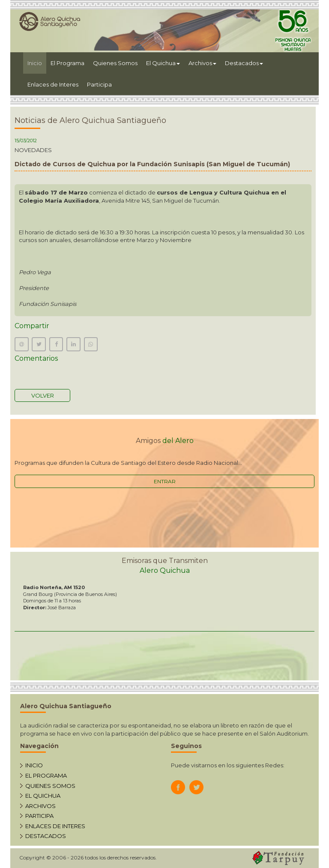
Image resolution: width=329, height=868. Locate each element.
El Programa (67, 63)
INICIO (34, 765)
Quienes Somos (115, 63)
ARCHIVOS (40, 806)
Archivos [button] (202, 63)
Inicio (37, 62)
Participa (99, 84)
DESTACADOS (46, 836)
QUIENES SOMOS (50, 786)
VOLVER (43, 395)
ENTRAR (165, 481)
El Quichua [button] (163, 63)
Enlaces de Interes (53, 84)
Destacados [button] (244, 63)
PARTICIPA (39, 816)
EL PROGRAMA (46, 775)
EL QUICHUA (43, 796)
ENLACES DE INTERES (55, 826)
